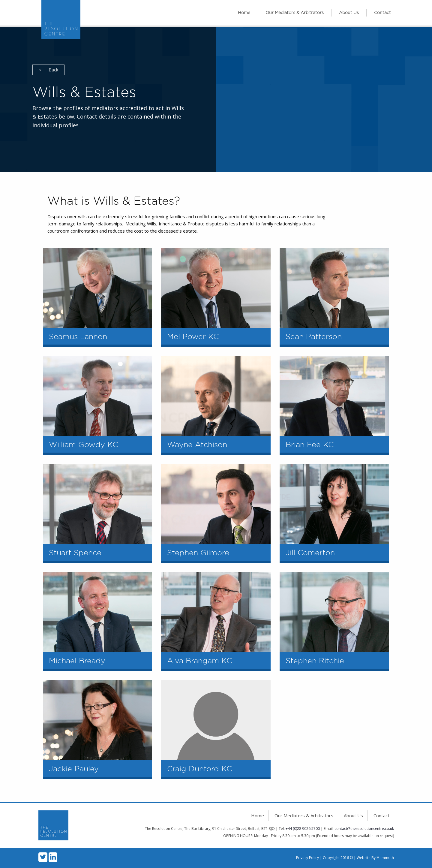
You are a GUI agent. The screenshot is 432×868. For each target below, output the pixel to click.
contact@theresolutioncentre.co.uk (364, 829)
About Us (349, 13)
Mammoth (385, 858)
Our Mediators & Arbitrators (295, 13)
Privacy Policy (307, 858)
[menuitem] (244, 13)
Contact (382, 13)
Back (48, 70)
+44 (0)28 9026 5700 (303, 829)
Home (244, 13)
